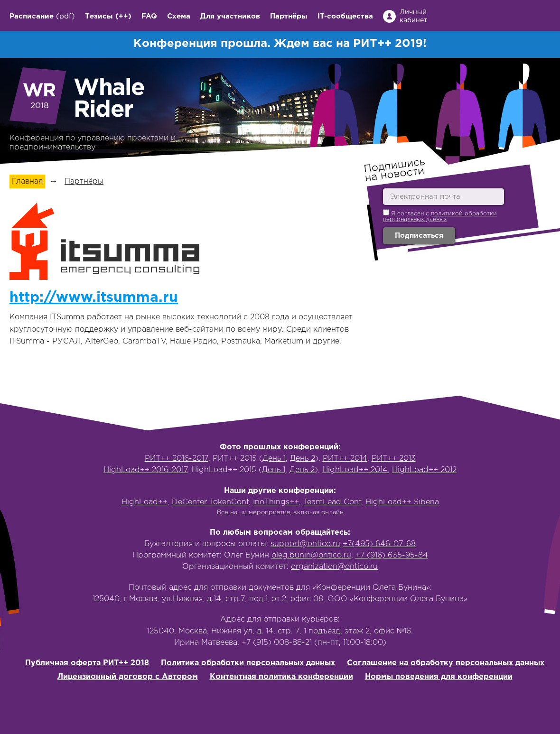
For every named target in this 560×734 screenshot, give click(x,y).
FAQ (149, 16)
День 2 (303, 459)
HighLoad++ (145, 502)
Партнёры (289, 16)
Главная (27, 181)
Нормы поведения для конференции (439, 677)
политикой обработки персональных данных (440, 217)
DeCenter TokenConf (210, 502)
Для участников (230, 16)
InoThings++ (276, 502)
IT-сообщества (345, 16)
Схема (179, 16)
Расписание (32, 16)
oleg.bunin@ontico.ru (311, 555)
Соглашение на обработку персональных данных (446, 663)
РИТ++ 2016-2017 (177, 459)
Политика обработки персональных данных (248, 663)
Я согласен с (440, 216)
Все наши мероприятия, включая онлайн (280, 513)
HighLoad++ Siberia (402, 502)
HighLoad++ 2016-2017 (145, 470)
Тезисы (99, 16)
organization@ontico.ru (334, 567)
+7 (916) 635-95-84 (392, 555)
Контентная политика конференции (281, 677)
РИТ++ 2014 (345, 459)
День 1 (274, 459)
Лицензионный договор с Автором (128, 677)
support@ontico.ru (305, 544)
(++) (123, 16)
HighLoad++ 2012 (424, 470)
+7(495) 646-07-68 (379, 544)
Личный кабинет (413, 16)
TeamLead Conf (332, 502)
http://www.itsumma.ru (94, 298)
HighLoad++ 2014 (355, 470)
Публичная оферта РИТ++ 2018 (87, 663)
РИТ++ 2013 (394, 459)
